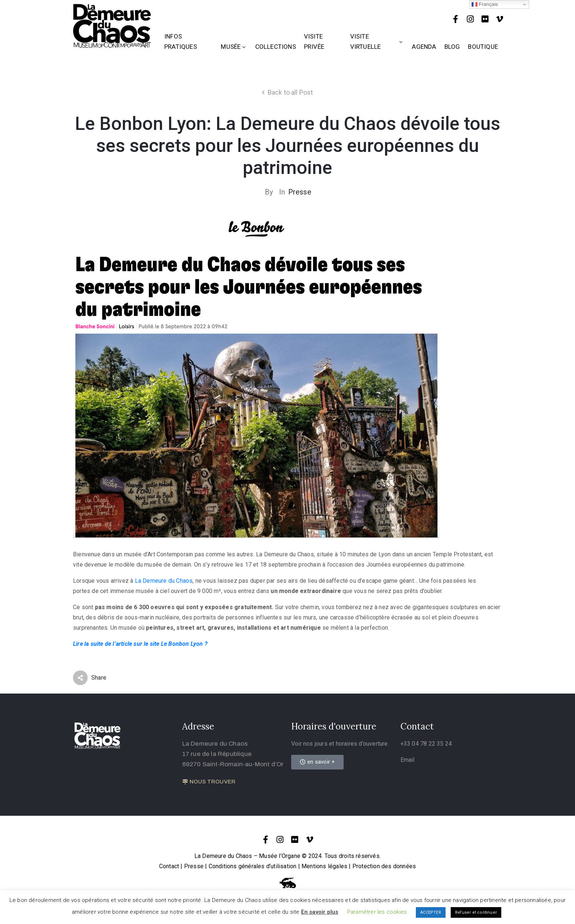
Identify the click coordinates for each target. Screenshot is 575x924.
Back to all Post (290, 92)
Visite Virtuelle (377, 41)
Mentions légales (324, 866)
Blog (452, 47)
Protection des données (384, 866)
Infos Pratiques (181, 41)
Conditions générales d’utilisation (253, 866)
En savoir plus (320, 912)
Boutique (483, 47)
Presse (300, 192)
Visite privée (314, 41)
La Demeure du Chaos (164, 581)
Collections (276, 47)
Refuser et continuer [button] (476, 912)
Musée (234, 47)
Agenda (424, 47)
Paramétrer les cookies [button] (377, 912)
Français (485, 4)
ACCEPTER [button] (431, 912)
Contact (169, 866)
